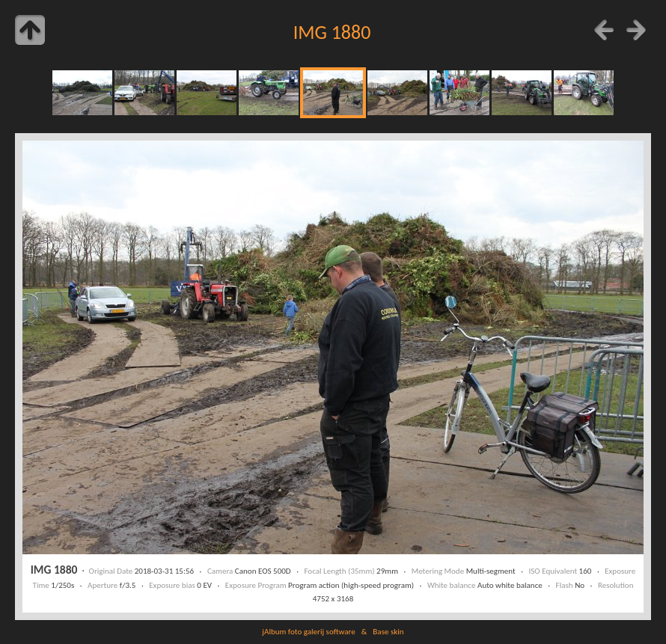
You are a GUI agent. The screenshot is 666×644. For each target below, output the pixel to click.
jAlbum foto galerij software (308, 631)
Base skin (388, 631)
